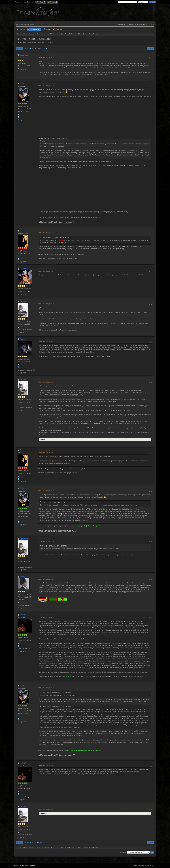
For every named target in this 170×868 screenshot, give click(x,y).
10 (38, 48)
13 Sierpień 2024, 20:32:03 (46, 304)
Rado (22, 339)
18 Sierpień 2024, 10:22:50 (46, 541)
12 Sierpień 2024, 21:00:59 (46, 57)
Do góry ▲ (153, 866)
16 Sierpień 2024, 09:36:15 (46, 491)
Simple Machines (30, 866)
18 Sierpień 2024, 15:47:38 (46, 688)
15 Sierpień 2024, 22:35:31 (46, 453)
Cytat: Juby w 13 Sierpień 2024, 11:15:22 (55, 238)
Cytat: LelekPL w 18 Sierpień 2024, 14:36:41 (56, 693)
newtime (24, 269)
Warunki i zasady (144, 866)
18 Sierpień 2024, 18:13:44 (46, 809)
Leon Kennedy (66, 34)
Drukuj (151, 49)
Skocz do (123, 852)
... (34, 48)
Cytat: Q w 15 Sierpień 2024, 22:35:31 (54, 502)
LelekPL (78, 34)
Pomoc (136, 866)
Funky (23, 577)
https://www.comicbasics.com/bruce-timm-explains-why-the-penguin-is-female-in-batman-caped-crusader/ (75, 161)
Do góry (20, 843)
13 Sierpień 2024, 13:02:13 (46, 233)
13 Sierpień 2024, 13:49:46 (46, 271)
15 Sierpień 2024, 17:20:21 (46, 382)
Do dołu (19, 49)
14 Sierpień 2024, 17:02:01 (46, 342)
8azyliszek (24, 55)
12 (44, 48)
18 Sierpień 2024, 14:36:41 (46, 617)
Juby (73, 34)
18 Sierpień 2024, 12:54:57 (46, 579)
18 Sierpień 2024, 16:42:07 (46, 766)
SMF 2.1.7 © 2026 (19, 866)
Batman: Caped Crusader (47, 55)
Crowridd (24, 301)
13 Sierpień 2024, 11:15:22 (46, 86)
